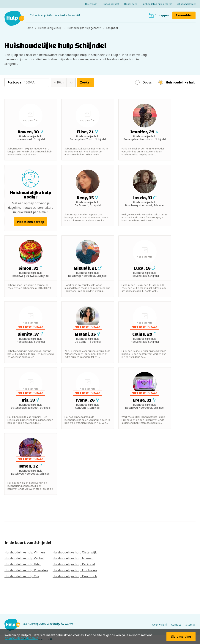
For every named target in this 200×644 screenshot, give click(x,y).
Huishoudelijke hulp (181, 82)
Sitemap (190, 625)
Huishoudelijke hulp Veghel (24, 558)
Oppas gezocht (111, 4)
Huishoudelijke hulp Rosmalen (26, 570)
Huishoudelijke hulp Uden (23, 564)
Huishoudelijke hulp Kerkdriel (74, 564)
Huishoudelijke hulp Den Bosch (75, 576)
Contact (176, 625)
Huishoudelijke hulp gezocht (157, 4)
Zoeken (86, 82)
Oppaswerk (130, 4)
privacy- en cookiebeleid (21, 638)
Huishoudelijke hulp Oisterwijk (75, 552)
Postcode (15, 82)
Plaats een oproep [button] (31, 222)
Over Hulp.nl (159, 625)
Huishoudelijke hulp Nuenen (73, 558)
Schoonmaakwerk (186, 4)
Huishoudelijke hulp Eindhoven (75, 570)
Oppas (147, 82)
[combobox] (59, 82)
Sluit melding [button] (181, 637)
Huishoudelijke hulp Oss (22, 576)
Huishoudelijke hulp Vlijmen (25, 552)
